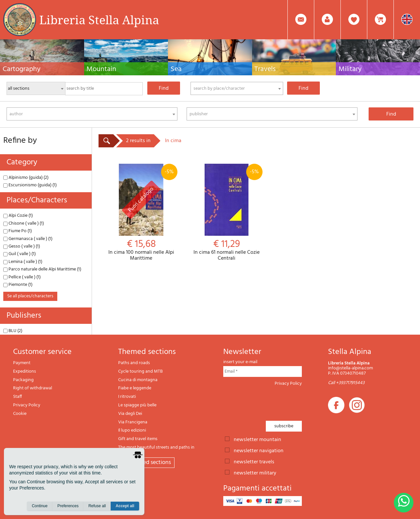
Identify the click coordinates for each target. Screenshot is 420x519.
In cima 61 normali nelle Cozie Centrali (227, 213)
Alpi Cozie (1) (18, 216)
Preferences (68, 506)
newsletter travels (254, 461)
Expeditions (25, 371)
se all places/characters (30, 296)
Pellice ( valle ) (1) (22, 277)
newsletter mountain (257, 439)
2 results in (138, 141)
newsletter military (255, 473)
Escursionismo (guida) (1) (30, 185)
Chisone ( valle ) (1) (24, 223)
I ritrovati (127, 397)
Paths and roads (134, 363)
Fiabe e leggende (135, 388)
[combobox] (237, 88)
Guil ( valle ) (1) (19, 254)
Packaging (23, 380)
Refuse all (97, 506)
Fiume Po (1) (18, 231)
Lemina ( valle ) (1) (23, 262)
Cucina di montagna (138, 380)
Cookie (20, 414)
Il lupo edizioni (132, 430)
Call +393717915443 (346, 383)
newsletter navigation (259, 450)
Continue (40, 506)
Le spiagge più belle (137, 405)
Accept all (125, 506)
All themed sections (146, 463)
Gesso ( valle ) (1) (22, 246)
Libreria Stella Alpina (99, 20)
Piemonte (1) (18, 285)
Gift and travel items (138, 439)
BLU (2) (13, 331)
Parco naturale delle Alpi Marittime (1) (42, 269)
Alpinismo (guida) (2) (26, 178)
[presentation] (273, 401)
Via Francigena (133, 422)
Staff (18, 397)
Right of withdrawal (33, 388)
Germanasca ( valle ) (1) (28, 239)
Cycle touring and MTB (140, 371)
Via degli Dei (130, 414)
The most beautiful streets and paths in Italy (156, 450)
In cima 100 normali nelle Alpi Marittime (141, 213)
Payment (22, 363)
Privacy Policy (27, 405)
